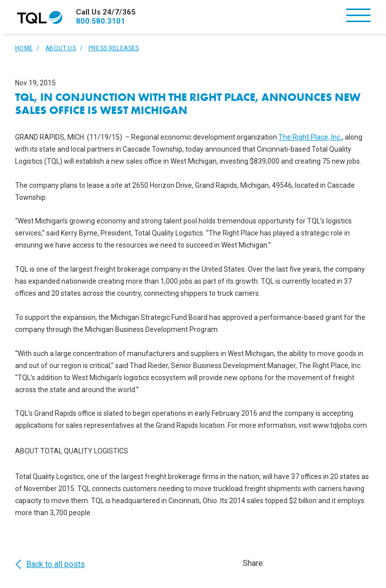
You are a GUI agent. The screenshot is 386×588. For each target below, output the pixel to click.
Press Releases (114, 48)
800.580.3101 (101, 21)
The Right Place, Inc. (310, 137)
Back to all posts (50, 564)
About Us (61, 48)
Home (24, 48)
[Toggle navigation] (358, 16)
